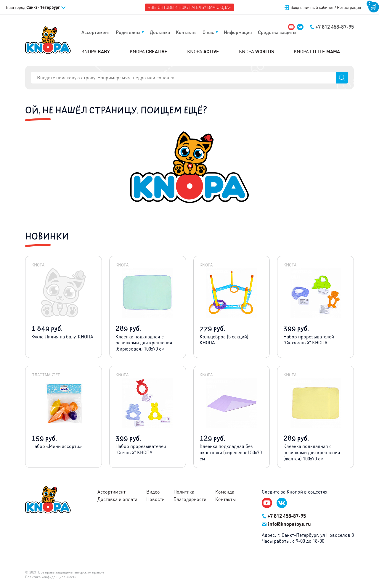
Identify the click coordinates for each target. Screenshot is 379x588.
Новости (155, 499)
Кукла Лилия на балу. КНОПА (62, 336)
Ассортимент (96, 32)
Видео (153, 492)
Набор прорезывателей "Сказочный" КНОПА (309, 340)
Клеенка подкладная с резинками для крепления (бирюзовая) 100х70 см (144, 343)
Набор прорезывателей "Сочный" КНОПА (141, 449)
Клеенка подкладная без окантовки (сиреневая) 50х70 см (231, 452)
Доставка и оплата (117, 499)
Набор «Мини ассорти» (57, 446)
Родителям (128, 32)
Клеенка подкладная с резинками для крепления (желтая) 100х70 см (312, 452)
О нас (208, 32)
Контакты (186, 32)
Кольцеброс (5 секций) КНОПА (224, 340)
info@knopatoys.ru (286, 524)
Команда (225, 492)
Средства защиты (277, 32)
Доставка (160, 32)
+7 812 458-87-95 (332, 27)
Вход (323, 7)
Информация (238, 32)
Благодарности (190, 499)
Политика (184, 492)
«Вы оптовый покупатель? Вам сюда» (189, 7)
